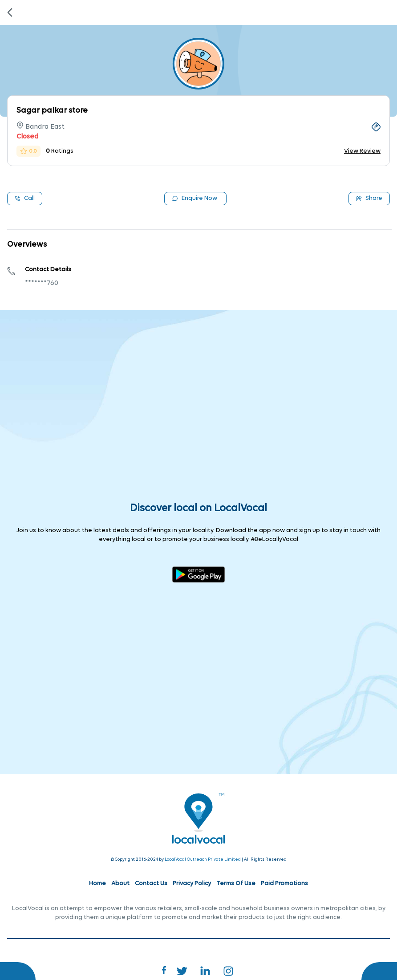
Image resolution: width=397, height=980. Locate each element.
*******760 (42, 283)
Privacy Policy (192, 884)
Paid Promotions (284, 884)
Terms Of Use (236, 884)
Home (97, 884)
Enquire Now (194, 198)
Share (369, 198)
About (120, 884)
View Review (362, 151)
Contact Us (151, 884)
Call (25, 198)
